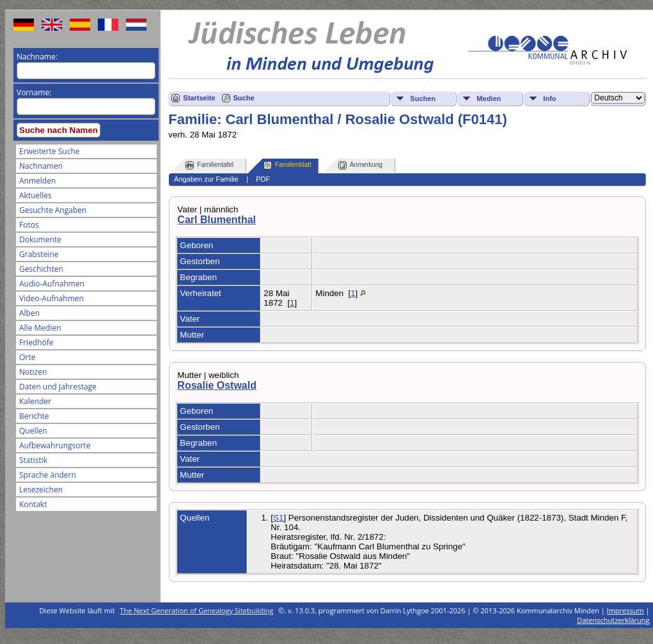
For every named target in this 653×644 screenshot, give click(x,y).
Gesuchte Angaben (53, 210)
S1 (278, 518)
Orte (27, 357)
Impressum (625, 610)
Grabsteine (39, 254)
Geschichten (41, 269)
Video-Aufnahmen (51, 298)
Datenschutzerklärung (613, 620)
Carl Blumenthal (216, 220)
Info (549, 98)
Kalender (35, 401)
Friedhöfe (36, 342)
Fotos (29, 225)
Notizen (33, 372)
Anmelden (37, 181)
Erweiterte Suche (49, 151)
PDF (263, 179)
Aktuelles (35, 195)
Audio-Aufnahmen (52, 284)
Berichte (34, 416)
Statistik (33, 460)
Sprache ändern (48, 475)
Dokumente (40, 240)
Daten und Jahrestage (58, 387)
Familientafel (209, 165)
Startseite (199, 98)
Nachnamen (41, 166)
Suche (244, 98)
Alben (29, 313)
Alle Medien (40, 328)
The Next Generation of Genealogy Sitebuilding (197, 610)
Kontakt (33, 504)
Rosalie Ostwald (217, 385)
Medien (489, 98)
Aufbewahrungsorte (55, 445)
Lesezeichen (41, 490)
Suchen (423, 98)
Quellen (33, 431)
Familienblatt (287, 165)
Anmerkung (360, 165)
